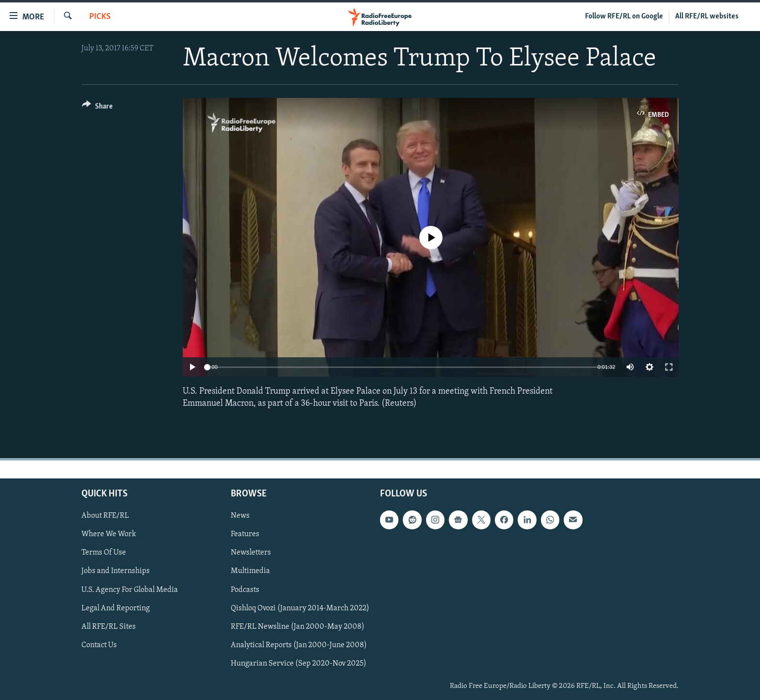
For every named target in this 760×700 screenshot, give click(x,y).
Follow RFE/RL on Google (624, 16)
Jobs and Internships (116, 571)
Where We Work (109, 534)
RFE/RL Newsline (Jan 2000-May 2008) (298, 626)
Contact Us (99, 645)
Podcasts (245, 589)
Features (245, 534)
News (240, 516)
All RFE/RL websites (707, 16)
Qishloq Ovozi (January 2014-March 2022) (300, 608)
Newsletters (251, 553)
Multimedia (250, 571)
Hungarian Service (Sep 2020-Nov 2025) (299, 663)
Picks (100, 17)
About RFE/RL (105, 516)
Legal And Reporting (116, 608)
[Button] (97, 108)
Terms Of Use (104, 553)
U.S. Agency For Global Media (130, 589)
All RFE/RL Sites (109, 626)
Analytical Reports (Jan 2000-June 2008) (299, 645)
